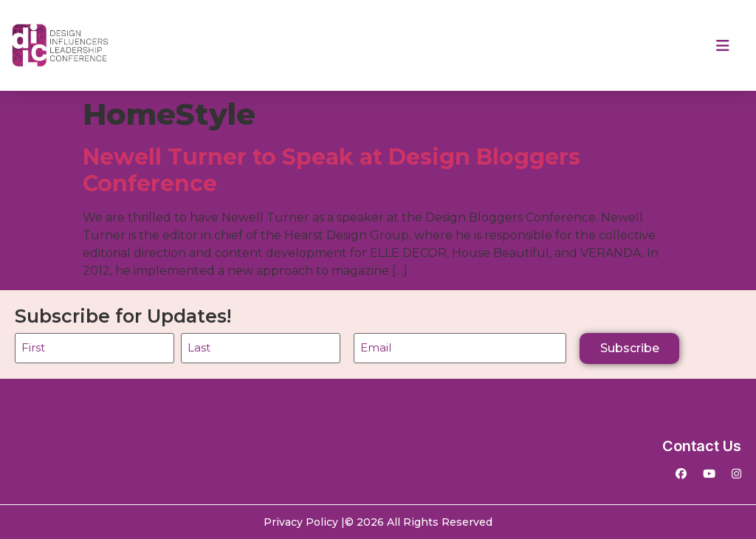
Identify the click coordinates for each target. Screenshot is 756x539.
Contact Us (702, 446)
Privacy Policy (301, 522)
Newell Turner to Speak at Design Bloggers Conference (331, 170)
